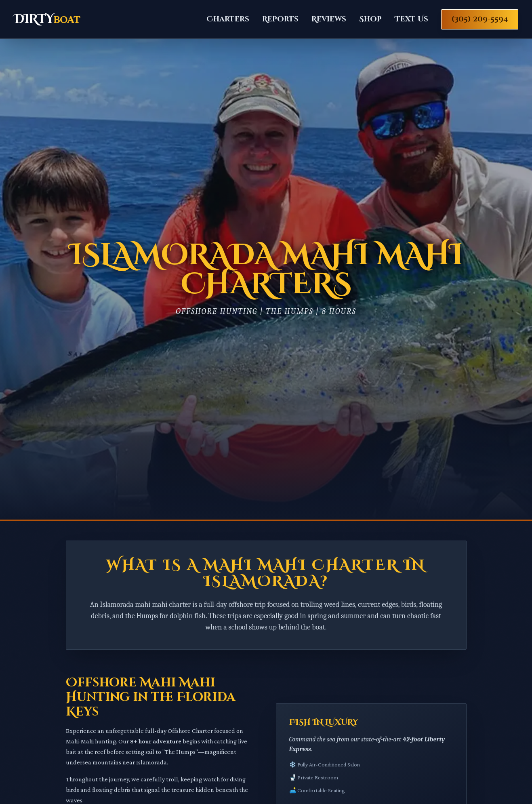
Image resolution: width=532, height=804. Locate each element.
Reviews (329, 19)
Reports (280, 19)
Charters (228, 19)
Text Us (411, 19)
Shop (370, 19)
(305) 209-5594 (480, 19)
